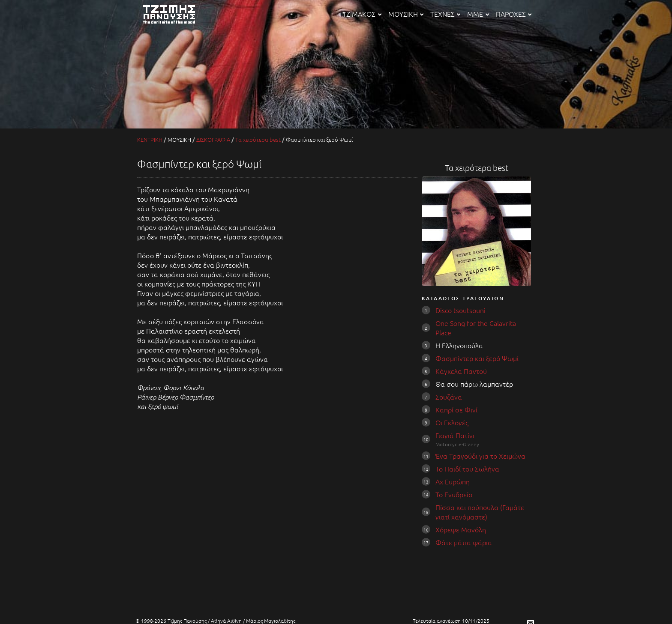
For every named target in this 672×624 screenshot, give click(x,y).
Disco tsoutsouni (460, 310)
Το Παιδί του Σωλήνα (467, 469)
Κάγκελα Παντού (461, 371)
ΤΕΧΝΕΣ (445, 14)
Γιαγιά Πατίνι (455, 435)
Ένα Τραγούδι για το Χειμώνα (480, 456)
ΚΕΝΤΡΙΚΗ (150, 139)
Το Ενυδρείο (454, 494)
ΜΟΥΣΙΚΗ (406, 14)
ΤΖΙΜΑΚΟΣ (362, 14)
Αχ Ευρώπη (453, 481)
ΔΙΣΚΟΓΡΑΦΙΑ (213, 139)
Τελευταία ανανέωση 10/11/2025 (451, 621)
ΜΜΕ (478, 14)
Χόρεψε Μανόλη (461, 529)
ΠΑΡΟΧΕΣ (514, 14)
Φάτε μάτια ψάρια (464, 542)
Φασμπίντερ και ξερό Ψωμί (477, 358)
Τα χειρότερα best (258, 139)
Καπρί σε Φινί (456, 409)
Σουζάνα (449, 397)
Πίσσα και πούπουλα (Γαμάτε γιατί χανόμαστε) (480, 512)
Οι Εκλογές (452, 422)
